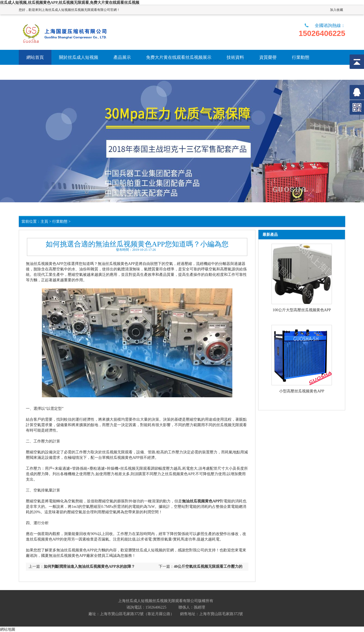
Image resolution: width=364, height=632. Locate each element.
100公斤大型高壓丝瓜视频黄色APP (302, 310)
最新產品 (270, 235)
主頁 (44, 222)
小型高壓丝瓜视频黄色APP (302, 391)
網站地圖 (8, 629)
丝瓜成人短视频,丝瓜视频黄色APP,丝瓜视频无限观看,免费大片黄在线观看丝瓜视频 (70, 3)
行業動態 (60, 222)
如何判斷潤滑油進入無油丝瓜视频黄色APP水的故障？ (89, 567)
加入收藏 (337, 10)
